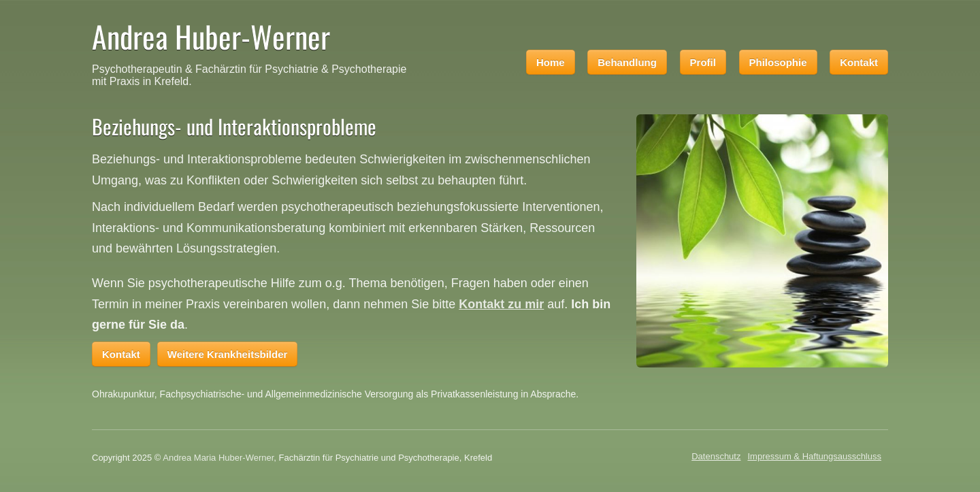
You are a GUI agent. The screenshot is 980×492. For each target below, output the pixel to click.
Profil (703, 62)
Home (551, 62)
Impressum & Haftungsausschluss (814, 456)
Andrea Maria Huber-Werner (218, 458)
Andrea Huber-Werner (211, 36)
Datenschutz (716, 456)
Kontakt (859, 62)
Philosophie (778, 62)
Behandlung (627, 62)
